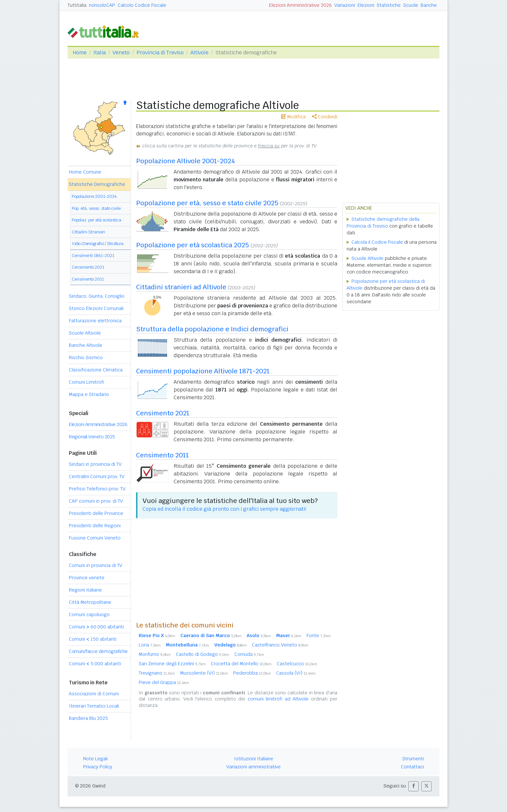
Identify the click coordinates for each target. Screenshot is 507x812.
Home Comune (85, 172)
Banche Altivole (86, 345)
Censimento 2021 (88, 267)
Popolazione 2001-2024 (94, 196)
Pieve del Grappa (164, 682)
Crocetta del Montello (241, 664)
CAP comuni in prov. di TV (96, 501)
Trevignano (157, 673)
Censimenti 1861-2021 (93, 256)
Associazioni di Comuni (94, 694)
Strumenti (413, 759)
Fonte (319, 636)
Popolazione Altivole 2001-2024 (186, 161)
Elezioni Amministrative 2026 (300, 5)
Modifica (293, 117)
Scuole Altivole (85, 333)
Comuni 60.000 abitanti (96, 627)
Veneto (121, 53)
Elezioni (366, 5)
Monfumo (155, 654)
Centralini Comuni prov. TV (97, 476)
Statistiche (389, 5)
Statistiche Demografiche (97, 184)
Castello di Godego (203, 654)
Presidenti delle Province (96, 513)
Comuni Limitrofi (86, 382)
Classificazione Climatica (96, 370)
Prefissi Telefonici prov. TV (97, 489)
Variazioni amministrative (253, 767)
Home (80, 53)
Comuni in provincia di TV (96, 565)
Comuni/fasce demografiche (98, 651)
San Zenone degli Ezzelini (172, 664)
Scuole (411, 5)
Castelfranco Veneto (280, 645)
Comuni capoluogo (89, 614)
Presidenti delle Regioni (95, 526)
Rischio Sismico (86, 358)
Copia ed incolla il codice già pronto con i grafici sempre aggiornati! (224, 509)
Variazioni (345, 5)
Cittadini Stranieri (88, 232)
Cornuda (249, 654)
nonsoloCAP (102, 5)
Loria (150, 645)
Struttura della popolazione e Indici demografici (212, 329)
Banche (429, 5)
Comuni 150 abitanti (93, 639)
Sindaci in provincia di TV (95, 464)
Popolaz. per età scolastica (97, 220)
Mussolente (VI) (204, 673)
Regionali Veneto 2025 (92, 437)
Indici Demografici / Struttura (98, 244)
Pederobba (252, 673)
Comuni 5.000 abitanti (95, 664)
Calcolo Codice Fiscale (142, 5)
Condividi (325, 117)
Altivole (200, 53)
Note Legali (95, 759)
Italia (100, 53)
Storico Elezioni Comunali (96, 308)
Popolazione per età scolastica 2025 (193, 245)
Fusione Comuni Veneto (95, 538)
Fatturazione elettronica (95, 321)
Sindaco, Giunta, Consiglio (97, 296)
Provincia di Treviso (160, 53)
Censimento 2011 (88, 279)
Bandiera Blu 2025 (88, 718)
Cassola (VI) (296, 673)
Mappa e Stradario (89, 394)
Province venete (87, 578)
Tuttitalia (77, 5)
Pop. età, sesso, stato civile (96, 208)
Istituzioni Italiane (254, 759)
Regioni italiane (85, 590)
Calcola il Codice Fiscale (377, 242)
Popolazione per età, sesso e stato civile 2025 (207, 203)
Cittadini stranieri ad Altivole (181, 287)
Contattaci (412, 767)
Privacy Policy (98, 767)
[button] (414, 786)
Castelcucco (297, 664)
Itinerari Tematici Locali (94, 706)
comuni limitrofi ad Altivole (278, 699)
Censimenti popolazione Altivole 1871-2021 (203, 371)
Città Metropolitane (90, 602)
